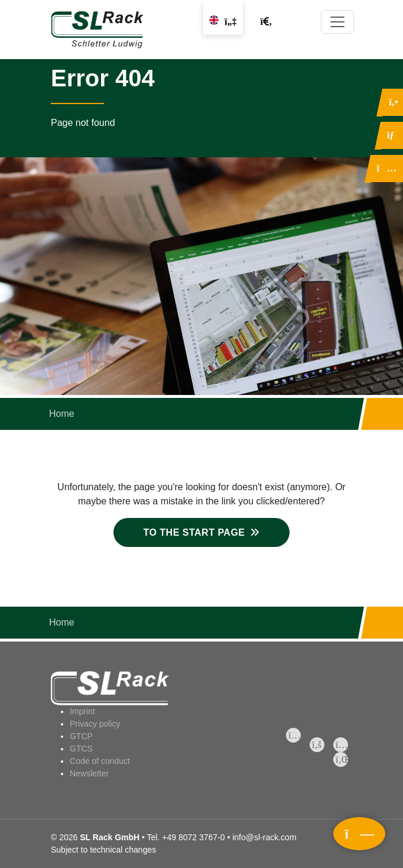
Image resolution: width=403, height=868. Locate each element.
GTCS (81, 749)
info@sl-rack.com (264, 837)
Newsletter (89, 773)
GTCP (81, 736)
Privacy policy (95, 724)
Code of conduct (100, 761)
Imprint (82, 711)
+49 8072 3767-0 (193, 837)
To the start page (194, 532)
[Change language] (223, 17)
